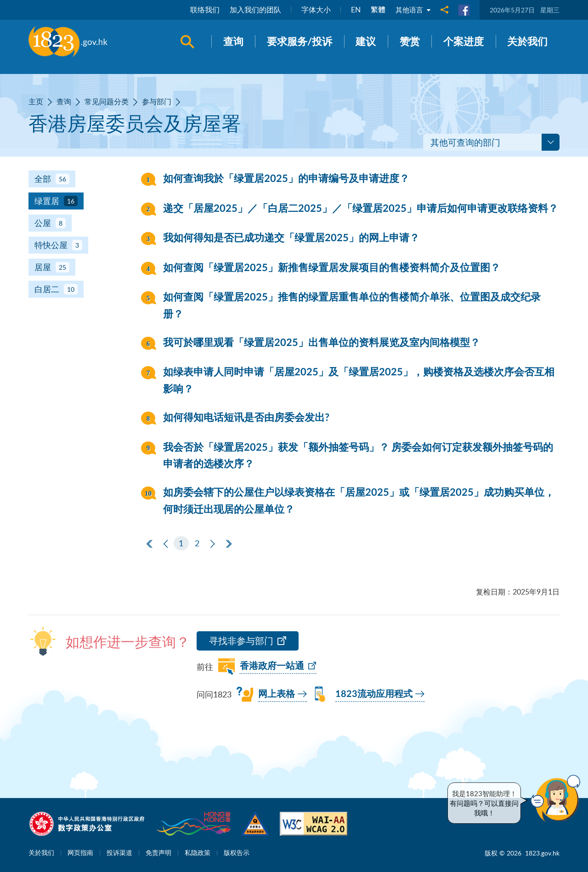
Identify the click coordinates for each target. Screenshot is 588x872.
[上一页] (166, 544)
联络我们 (203, 10)
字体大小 (314, 10)
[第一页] (150, 544)
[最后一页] (229, 544)
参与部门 (157, 102)
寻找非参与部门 (241, 641)
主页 (36, 102)
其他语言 (412, 10)
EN (354, 10)
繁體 (376, 10)
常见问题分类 (107, 102)
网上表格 (277, 694)
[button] (558, 798)
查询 (64, 102)
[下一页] (213, 544)
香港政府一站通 (272, 666)
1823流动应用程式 (374, 694)
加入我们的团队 (254, 10)
